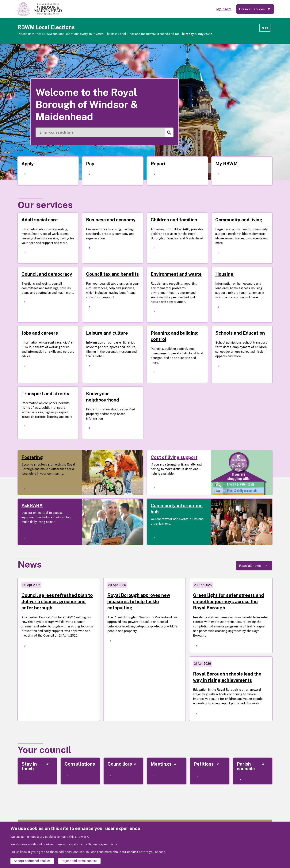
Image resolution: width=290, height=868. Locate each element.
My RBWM (223, 9)
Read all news (250, 566)
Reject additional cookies (79, 861)
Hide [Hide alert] (265, 28)
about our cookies (125, 852)
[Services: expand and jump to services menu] (255, 9)
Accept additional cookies (32, 861)
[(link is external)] (37, 771)
